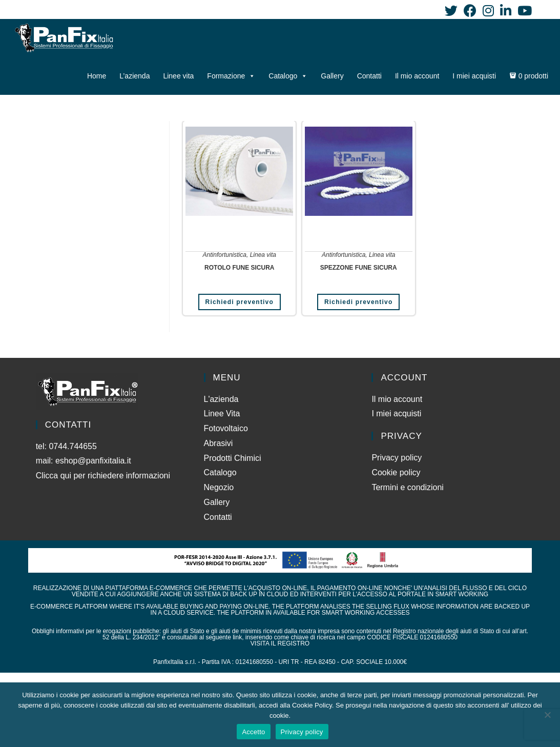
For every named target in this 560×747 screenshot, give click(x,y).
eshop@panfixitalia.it (93, 461)
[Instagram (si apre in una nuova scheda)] (488, 11)
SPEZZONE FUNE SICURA (359, 268)
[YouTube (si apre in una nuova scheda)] (523, 11)
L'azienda (221, 399)
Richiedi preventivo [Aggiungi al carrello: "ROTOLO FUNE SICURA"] (240, 302)
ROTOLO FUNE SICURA (239, 268)
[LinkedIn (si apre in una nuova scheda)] (506, 11)
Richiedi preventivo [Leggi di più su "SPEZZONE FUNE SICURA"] (359, 302)
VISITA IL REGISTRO (280, 643)
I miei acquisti (474, 76)
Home (97, 76)
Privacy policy (397, 458)
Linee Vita (222, 413)
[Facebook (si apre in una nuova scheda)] (470, 11)
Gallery (332, 76)
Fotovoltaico (226, 428)
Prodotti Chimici (233, 458)
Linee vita (178, 76)
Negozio (219, 487)
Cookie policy (396, 472)
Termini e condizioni (408, 487)
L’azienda (134, 76)
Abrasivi (219, 443)
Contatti (369, 76)
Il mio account (417, 76)
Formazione (231, 76)
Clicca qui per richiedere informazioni (104, 476)
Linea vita (263, 255)
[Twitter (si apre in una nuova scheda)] (451, 11)
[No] (547, 715)
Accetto (253, 732)
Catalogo (288, 76)
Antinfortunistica (225, 255)
